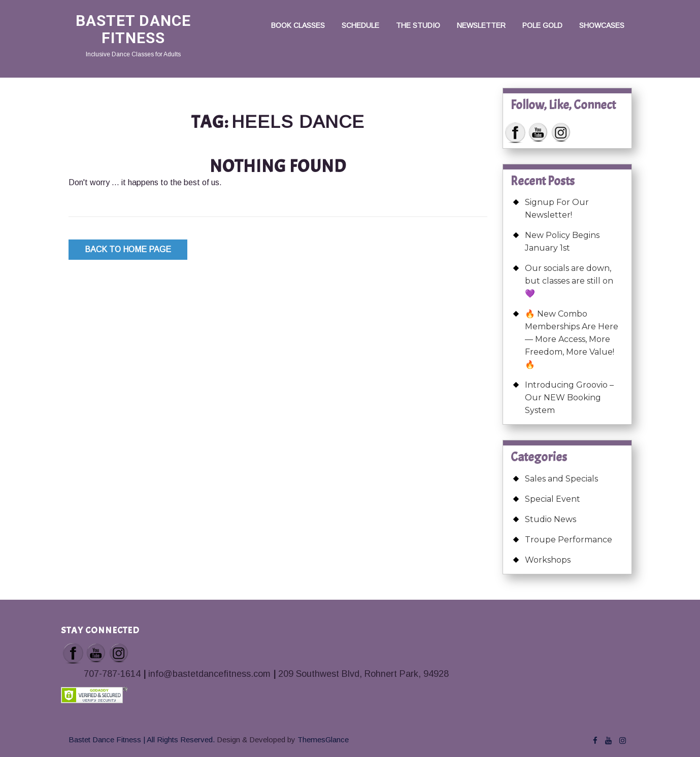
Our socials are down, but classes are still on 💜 (569, 281)
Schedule (360, 25)
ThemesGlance (322, 739)
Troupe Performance (569, 540)
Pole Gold (542, 25)
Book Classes (298, 25)
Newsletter (481, 25)
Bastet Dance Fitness (133, 29)
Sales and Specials (561, 479)
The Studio (418, 25)
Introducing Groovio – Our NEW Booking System (569, 398)
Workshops (548, 560)
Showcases (602, 25)
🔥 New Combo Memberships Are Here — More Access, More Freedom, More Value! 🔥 (572, 339)
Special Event (553, 499)
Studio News (551, 519)
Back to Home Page (128, 249)
